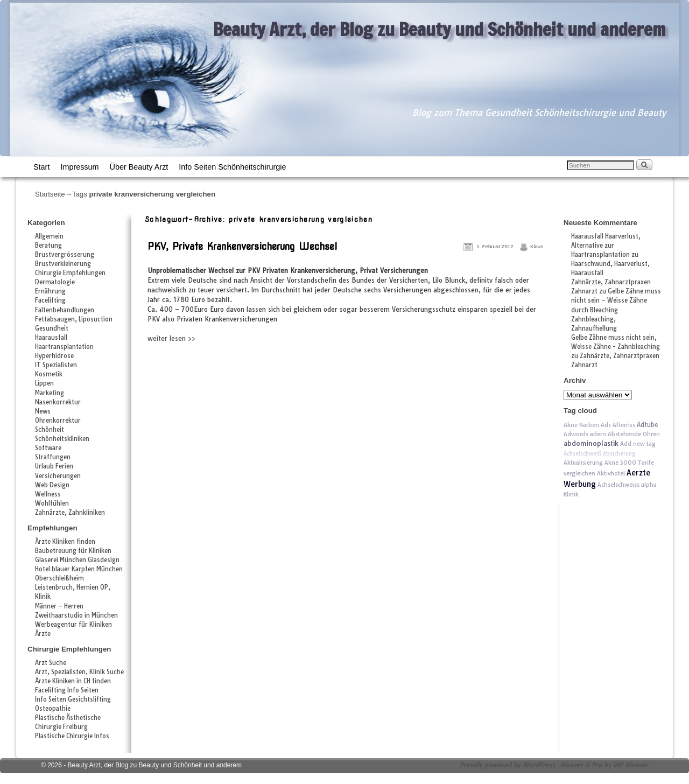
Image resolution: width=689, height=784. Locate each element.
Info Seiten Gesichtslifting (73, 699)
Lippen (44, 383)
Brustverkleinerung (63, 264)
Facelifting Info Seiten (67, 690)
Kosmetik (49, 374)
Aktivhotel (611, 473)
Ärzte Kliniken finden (65, 542)
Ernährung (50, 291)
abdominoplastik (591, 443)
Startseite (50, 194)
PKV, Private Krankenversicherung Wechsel (242, 246)
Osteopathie (53, 709)
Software (48, 448)
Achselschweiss (618, 485)
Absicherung (619, 454)
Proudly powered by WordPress (508, 765)
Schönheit (50, 430)
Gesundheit (52, 328)
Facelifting (50, 300)
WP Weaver (631, 765)
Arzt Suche (51, 663)
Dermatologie (55, 282)
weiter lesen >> (171, 338)
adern (598, 434)
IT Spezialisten (56, 365)
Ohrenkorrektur (58, 421)
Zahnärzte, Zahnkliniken (70, 513)
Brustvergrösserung (65, 255)
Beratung (48, 246)
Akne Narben (581, 425)
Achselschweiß (582, 454)
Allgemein (49, 236)
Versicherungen (58, 476)
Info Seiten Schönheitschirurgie (232, 167)
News (43, 411)
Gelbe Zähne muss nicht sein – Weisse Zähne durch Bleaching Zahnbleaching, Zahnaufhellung (616, 310)
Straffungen (53, 457)
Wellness (48, 494)
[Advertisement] (271, 367)
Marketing (50, 393)
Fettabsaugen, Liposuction (74, 319)
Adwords (576, 434)
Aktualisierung (583, 463)
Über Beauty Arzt (139, 167)
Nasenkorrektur (58, 402)
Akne (611, 463)
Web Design (52, 485)
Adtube (647, 425)
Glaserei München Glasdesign (77, 560)
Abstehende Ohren (634, 434)
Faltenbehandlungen (65, 310)
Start (41, 167)
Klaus (537, 246)
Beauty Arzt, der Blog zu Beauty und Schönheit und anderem (440, 29)
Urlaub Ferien (54, 466)
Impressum (79, 167)
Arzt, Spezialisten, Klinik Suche (79, 672)
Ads (606, 425)
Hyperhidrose (54, 356)
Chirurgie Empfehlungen (70, 273)
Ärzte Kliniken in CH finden (73, 681)
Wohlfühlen (52, 503)
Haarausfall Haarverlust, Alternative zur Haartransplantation (606, 246)
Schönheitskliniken (62, 439)
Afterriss (624, 425)
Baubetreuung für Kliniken (73, 551)
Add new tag (638, 444)
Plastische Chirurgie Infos (72, 736)
